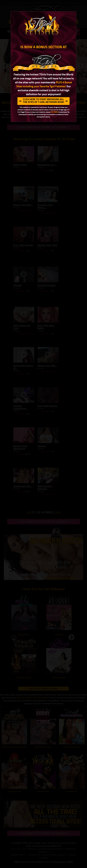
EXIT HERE (54, 112)
